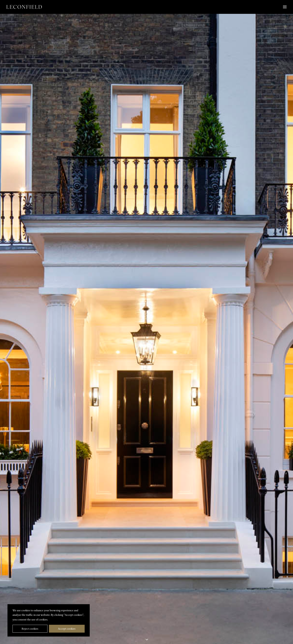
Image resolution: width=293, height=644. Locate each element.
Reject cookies (30, 629)
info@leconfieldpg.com (92, 635)
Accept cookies (67, 629)
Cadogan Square (267, 582)
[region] (49, 620)
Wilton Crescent (27, 582)
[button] (224, 621)
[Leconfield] (24, 7)
